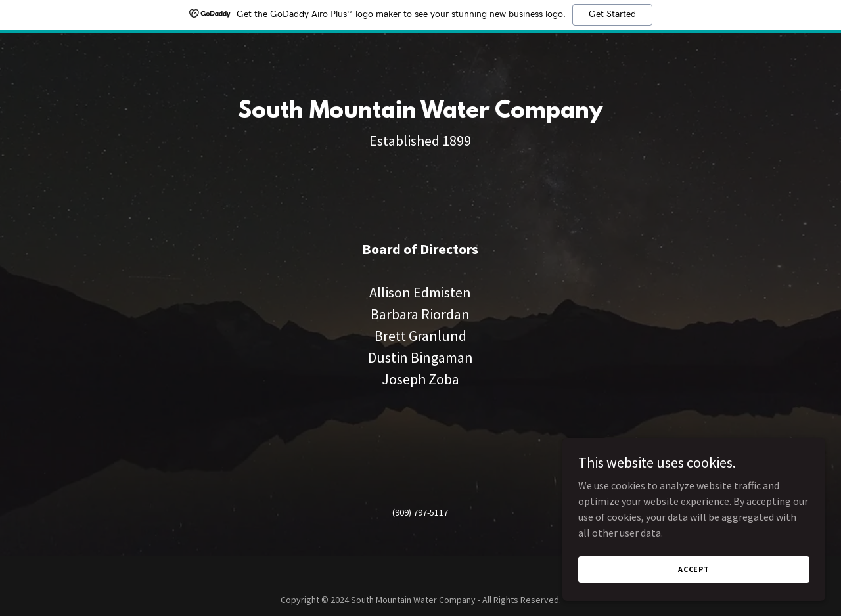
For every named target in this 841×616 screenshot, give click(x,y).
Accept (694, 569)
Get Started (612, 14)
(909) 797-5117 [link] (420, 512)
